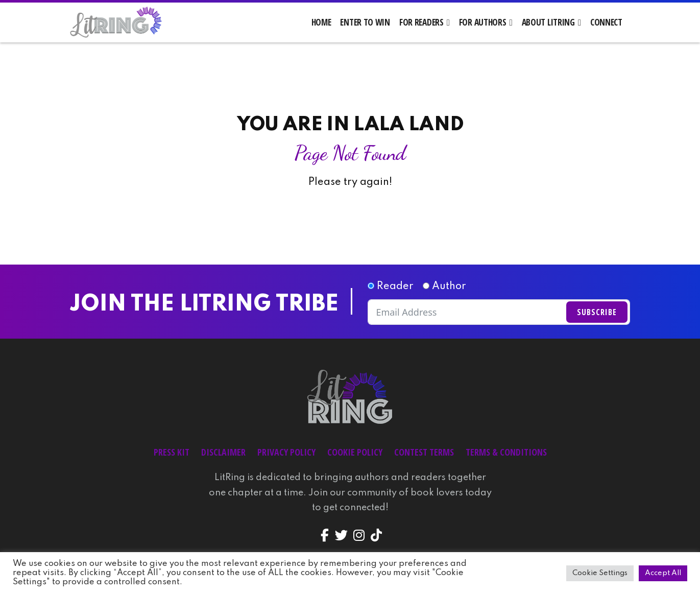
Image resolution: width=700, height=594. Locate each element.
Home (321, 22)
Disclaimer (223, 453)
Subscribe (597, 313)
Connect (606, 22)
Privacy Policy (286, 453)
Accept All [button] (663, 573)
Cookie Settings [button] (600, 573)
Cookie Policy (355, 453)
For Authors (483, 22)
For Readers (421, 22)
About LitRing (548, 22)
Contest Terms (424, 453)
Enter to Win (365, 22)
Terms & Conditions (506, 453)
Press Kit (172, 453)
